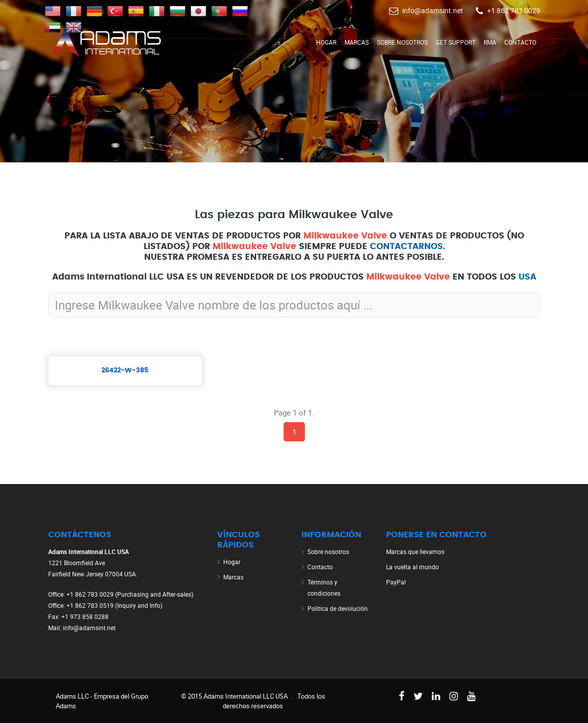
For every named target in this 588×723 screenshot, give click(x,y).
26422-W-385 (125, 371)
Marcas (357, 42)
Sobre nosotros (402, 42)
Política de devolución (338, 608)
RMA (490, 42)
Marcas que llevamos (415, 552)
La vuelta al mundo (412, 567)
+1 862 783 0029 (514, 10)
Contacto (520, 42)
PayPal (396, 582)
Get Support (456, 42)
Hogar (326, 42)
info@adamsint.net (433, 10)
